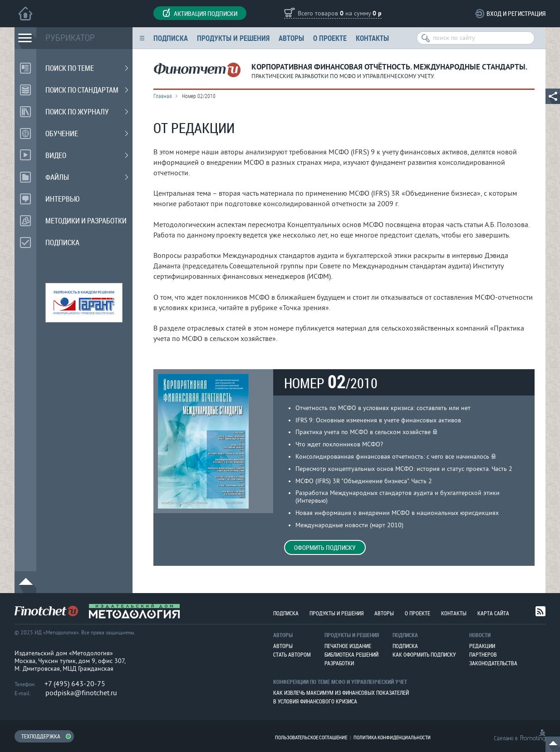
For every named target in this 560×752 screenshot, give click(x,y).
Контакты (372, 38)
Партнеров (483, 654)
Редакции (482, 646)
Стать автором (292, 654)
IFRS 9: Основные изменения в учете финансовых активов (378, 420)
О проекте (330, 38)
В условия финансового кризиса (315, 701)
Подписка (171, 38)
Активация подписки (200, 13)
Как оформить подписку (424, 654)
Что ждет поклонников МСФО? (339, 444)
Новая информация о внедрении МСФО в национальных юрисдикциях (397, 513)
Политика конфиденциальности (392, 737)
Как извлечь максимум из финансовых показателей (341, 693)
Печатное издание (348, 646)
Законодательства (493, 663)
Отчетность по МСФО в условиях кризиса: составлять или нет (383, 408)
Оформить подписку (325, 547)
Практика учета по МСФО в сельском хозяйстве (363, 432)
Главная (163, 96)
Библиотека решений (351, 654)
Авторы (291, 38)
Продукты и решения (233, 38)
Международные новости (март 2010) (349, 525)
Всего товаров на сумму (340, 14)
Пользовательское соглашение (311, 737)
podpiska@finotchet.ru (81, 693)
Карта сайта (493, 613)
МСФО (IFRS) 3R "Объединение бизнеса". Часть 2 (364, 481)
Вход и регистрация (516, 13)
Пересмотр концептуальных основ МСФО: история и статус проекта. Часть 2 (404, 469)
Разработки (339, 663)
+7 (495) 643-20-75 (75, 684)
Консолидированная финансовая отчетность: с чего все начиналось (392, 457)
